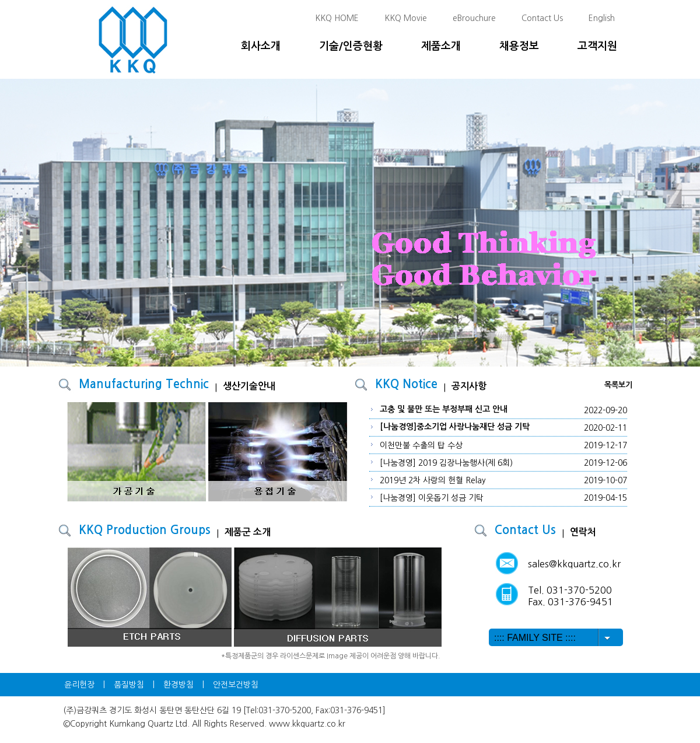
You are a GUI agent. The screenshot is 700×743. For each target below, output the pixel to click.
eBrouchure (474, 18)
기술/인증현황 (351, 46)
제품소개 (441, 46)
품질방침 (129, 685)
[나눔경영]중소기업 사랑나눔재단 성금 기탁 (455, 427)
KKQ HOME (337, 18)
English (602, 18)
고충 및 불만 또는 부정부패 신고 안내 (444, 409)
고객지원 (597, 46)
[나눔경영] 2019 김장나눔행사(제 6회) (446, 463)
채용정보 (519, 46)
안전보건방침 (236, 685)
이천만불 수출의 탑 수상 (421, 445)
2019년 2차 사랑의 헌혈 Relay (433, 480)
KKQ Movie (406, 18)
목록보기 (618, 385)
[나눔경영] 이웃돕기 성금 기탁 (432, 498)
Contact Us (542, 18)
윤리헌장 (79, 685)
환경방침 (178, 685)
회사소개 (261, 46)
